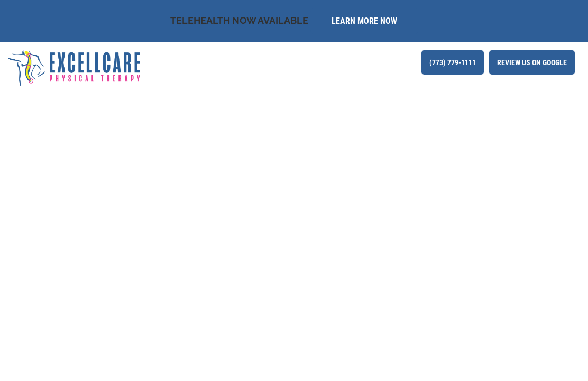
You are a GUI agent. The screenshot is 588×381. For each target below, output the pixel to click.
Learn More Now (364, 21)
